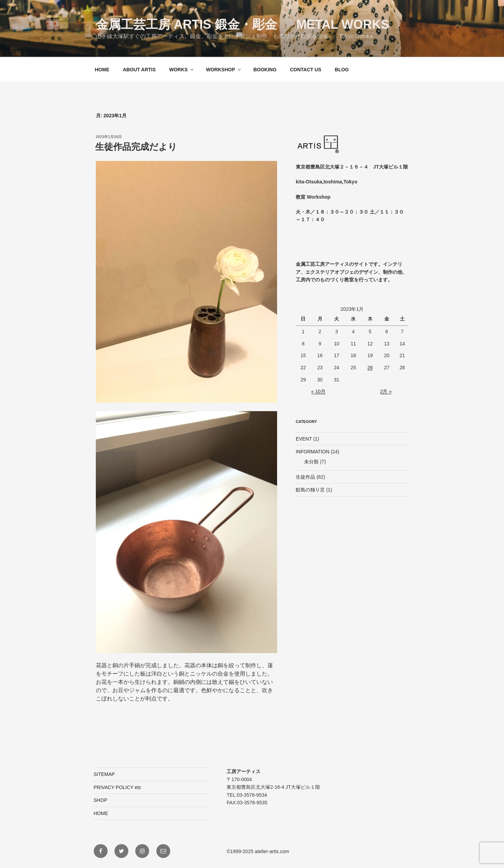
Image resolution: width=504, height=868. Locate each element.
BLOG (342, 70)
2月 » (386, 391)
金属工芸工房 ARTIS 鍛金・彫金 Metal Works (243, 24)
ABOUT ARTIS (139, 70)
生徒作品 (305, 477)
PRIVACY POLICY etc (118, 787)
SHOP (101, 800)
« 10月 (318, 391)
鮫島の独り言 (310, 490)
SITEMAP (104, 774)
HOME (102, 70)
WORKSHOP (224, 70)
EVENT (304, 439)
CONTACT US (306, 70)
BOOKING (265, 70)
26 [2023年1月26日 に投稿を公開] (370, 368)
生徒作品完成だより (136, 147)
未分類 (311, 462)
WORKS (182, 70)
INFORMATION (313, 452)
